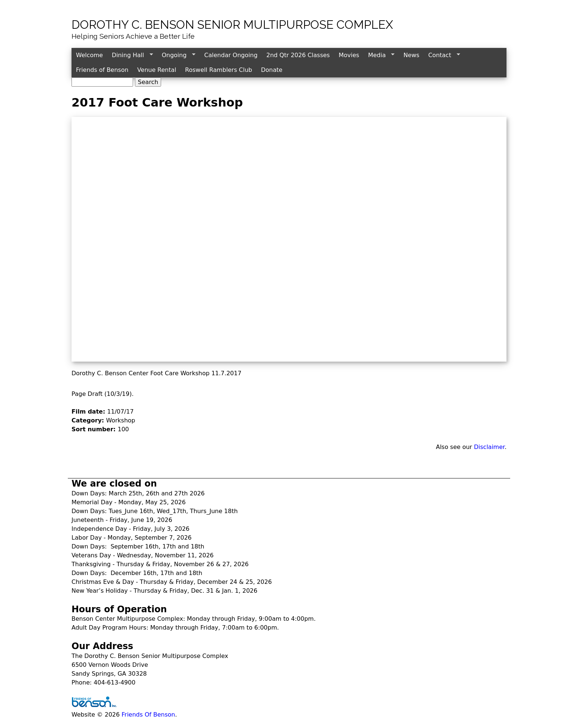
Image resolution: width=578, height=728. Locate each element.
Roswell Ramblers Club (219, 70)
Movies (349, 55)
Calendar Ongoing (231, 55)
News (411, 55)
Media (379, 55)
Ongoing (176, 55)
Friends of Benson (102, 70)
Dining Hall (130, 55)
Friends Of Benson (148, 715)
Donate (272, 70)
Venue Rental (157, 70)
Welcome (89, 55)
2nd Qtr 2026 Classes (298, 55)
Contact (442, 55)
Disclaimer (489, 447)
